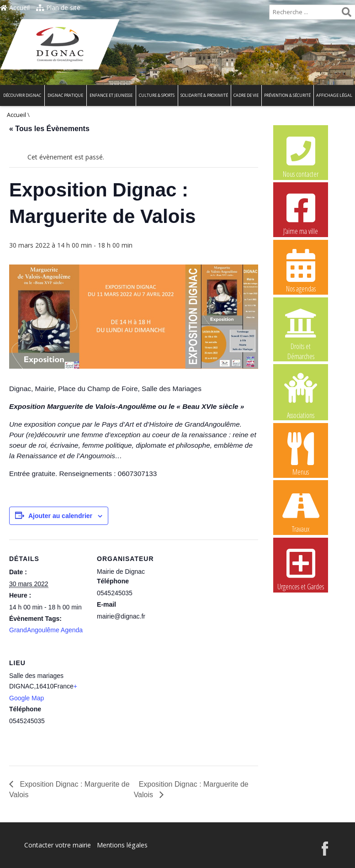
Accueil (15, 8)
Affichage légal (334, 95)
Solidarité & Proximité (204, 95)
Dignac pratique (65, 95)
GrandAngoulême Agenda (46, 630)
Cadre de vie (246, 95)
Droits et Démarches (301, 328)
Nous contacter (301, 156)
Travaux (301, 511)
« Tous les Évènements (49, 129)
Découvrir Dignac (22, 95)
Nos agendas (301, 270)
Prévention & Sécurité (287, 95)
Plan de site (58, 8)
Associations (301, 395)
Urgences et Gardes (301, 568)
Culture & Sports (157, 95)
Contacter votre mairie (58, 845)
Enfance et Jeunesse (111, 95)
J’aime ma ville (301, 213)
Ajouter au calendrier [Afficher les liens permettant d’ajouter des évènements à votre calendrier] (60, 516)
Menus (301, 454)
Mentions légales (122, 845)
